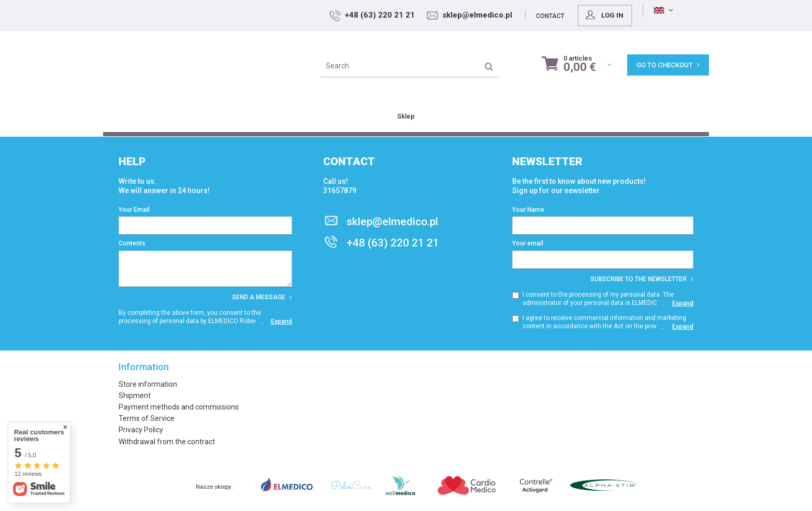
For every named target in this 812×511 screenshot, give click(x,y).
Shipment (135, 396)
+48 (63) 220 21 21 (456, 15)
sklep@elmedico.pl (554, 15)
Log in (680, 15)
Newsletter (547, 162)
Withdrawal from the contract (167, 442)
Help (132, 162)
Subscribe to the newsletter (642, 279)
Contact (627, 16)
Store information (148, 384)
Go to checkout (668, 65)
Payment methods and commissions (179, 407)
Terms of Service (147, 418)
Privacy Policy (141, 430)
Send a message (262, 297)
